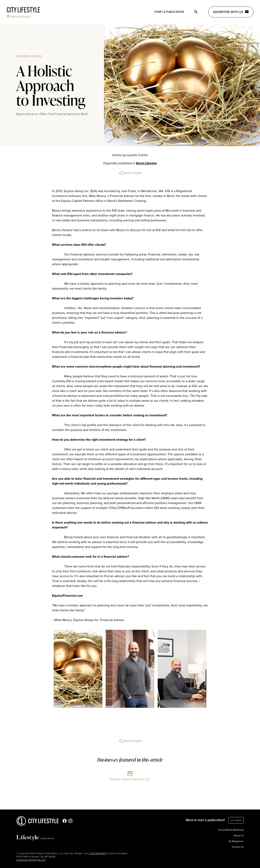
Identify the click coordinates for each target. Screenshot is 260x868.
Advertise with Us (231, 12)
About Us (239, 836)
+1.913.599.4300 (97, 853)
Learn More (236, 820)
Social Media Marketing (231, 830)
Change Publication (19, 16)
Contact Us (238, 847)
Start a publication (169, 12)
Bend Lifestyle (146, 163)
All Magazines (236, 841)
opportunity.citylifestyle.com (31, 860)
